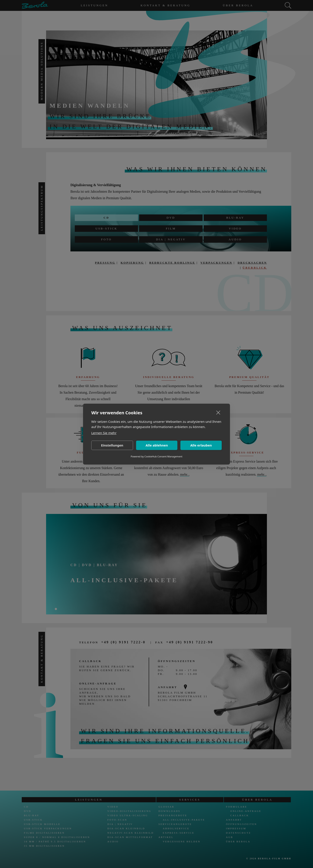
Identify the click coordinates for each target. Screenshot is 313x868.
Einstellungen (112, 445)
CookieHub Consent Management (163, 456)
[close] (218, 412)
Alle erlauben (201, 445)
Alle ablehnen (157, 445)
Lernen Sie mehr (104, 433)
